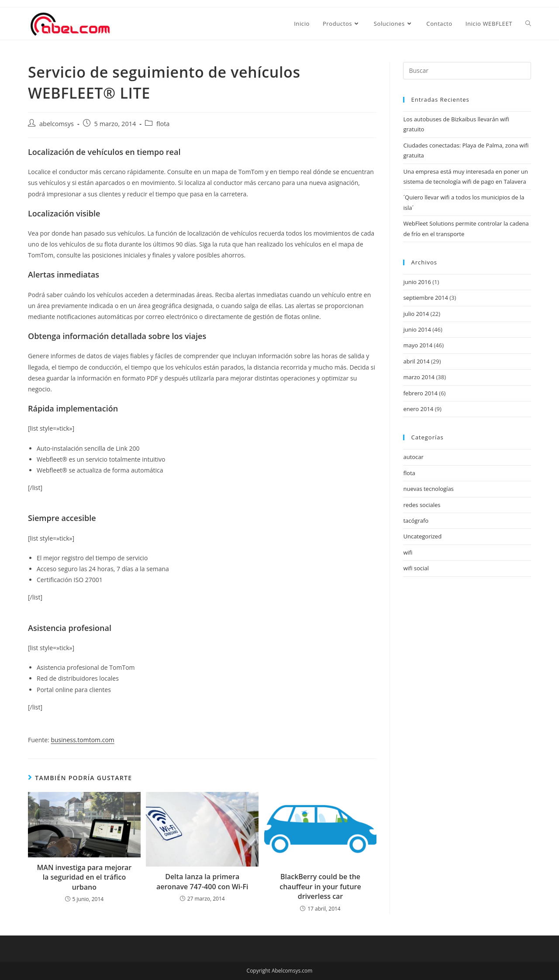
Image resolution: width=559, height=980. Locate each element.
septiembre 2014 (425, 298)
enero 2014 (418, 409)
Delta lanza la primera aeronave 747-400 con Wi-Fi (202, 881)
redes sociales (422, 505)
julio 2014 (416, 314)
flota (163, 124)
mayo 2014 (418, 345)
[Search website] (528, 24)
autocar (413, 457)
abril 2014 (416, 361)
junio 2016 (417, 282)
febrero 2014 (420, 393)
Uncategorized (422, 536)
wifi (408, 552)
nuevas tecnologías (428, 489)
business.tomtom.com (82, 740)
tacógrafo (416, 521)
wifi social (416, 568)
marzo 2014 (419, 377)
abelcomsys (57, 124)
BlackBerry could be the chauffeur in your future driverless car (320, 886)
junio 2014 (417, 329)
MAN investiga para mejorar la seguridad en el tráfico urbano (85, 877)
